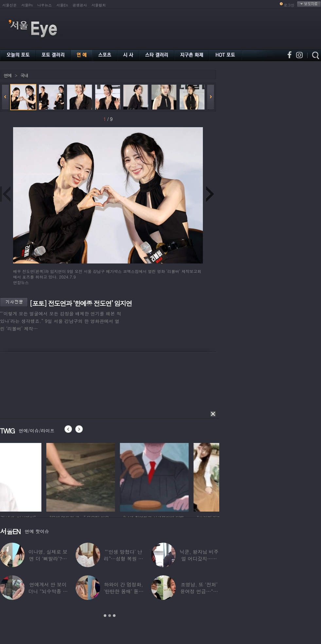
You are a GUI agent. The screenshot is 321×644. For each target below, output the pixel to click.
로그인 (289, 5)
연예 (8, 75)
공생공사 (80, 5)
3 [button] (114, 616)
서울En (62, 5)
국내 (24, 75)
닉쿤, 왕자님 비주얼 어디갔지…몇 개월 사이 (199, 559)
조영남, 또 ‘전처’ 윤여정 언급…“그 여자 (199, 591)
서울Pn (27, 5)
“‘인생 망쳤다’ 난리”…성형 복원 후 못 (123, 559)
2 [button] (110, 616)
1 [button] (105, 616)
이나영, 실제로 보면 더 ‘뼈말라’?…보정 (48, 559)
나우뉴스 (45, 5)
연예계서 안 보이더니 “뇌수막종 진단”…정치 (48, 591)
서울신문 (9, 5)
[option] (34, 476)
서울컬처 (99, 5)
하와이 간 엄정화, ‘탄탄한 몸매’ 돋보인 (123, 591)
